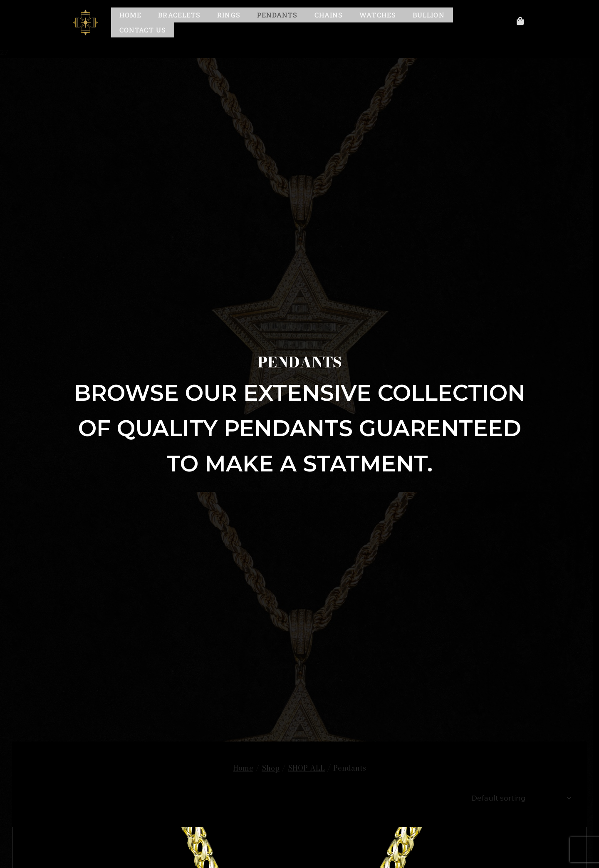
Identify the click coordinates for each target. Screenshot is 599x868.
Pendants (277, 15)
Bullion (429, 15)
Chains (329, 15)
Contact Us (143, 30)
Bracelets (179, 15)
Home (130, 15)
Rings (229, 15)
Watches (378, 15)
